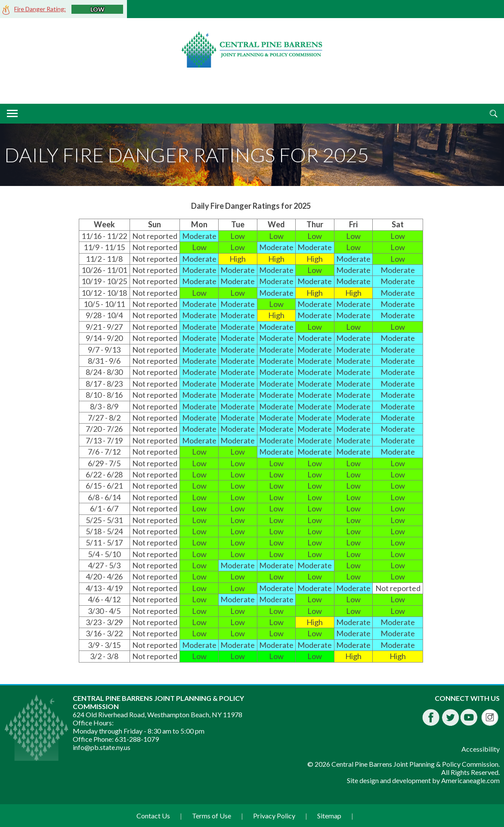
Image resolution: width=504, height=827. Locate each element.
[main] (252, 432)
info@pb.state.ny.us (102, 747)
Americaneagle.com (470, 780)
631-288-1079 (137, 739)
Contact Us (153, 816)
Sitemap (329, 816)
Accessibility (481, 749)
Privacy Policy (274, 816)
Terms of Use (212, 816)
